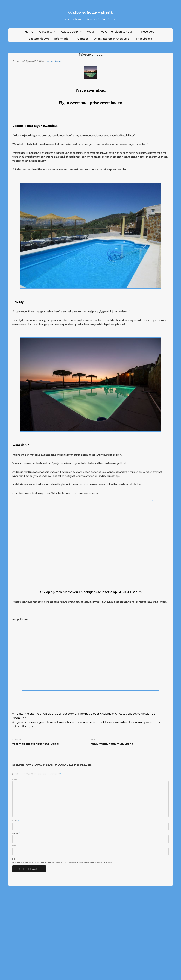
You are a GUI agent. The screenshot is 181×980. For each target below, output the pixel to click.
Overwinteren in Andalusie (111, 39)
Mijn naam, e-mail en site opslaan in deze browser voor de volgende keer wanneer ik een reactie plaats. (63, 862)
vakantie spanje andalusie (35, 714)
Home (29, 32)
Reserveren (149, 32)
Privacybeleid (143, 39)
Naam (16, 821)
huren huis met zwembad (85, 722)
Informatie (61, 39)
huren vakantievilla (119, 722)
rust (158, 722)
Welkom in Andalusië (90, 13)
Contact (83, 39)
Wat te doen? (69, 32)
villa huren (28, 726)
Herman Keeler (53, 61)
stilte (16, 726)
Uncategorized (126, 714)
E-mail (16, 833)
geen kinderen (27, 722)
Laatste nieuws (39, 39)
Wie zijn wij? (47, 32)
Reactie (17, 779)
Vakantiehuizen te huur (117, 32)
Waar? (91, 32)
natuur (138, 722)
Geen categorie (65, 714)
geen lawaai (47, 722)
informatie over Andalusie (96, 714)
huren (61, 722)
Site (14, 846)
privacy (149, 722)
